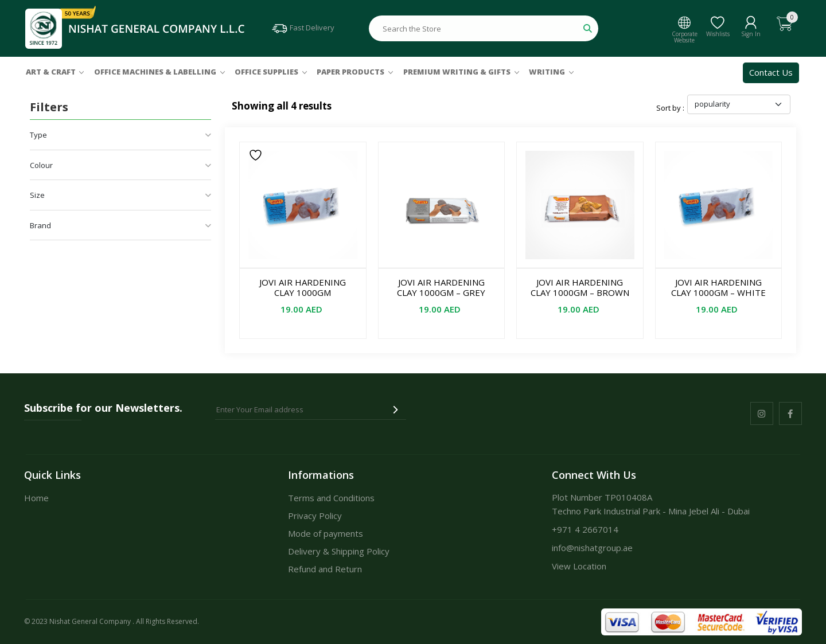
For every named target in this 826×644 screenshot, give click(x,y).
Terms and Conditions (331, 498)
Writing (547, 72)
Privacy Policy (315, 516)
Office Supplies (266, 72)
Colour (120, 165)
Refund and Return (325, 569)
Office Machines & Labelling (155, 72)
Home (36, 498)
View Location (579, 566)
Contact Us (771, 72)
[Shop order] (739, 104)
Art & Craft (51, 72)
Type (120, 135)
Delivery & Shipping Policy (339, 551)
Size (120, 195)
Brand (120, 225)
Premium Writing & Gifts (457, 72)
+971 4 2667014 (585, 529)
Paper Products (350, 72)
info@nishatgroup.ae (592, 548)
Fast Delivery (303, 28)
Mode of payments (326, 533)
